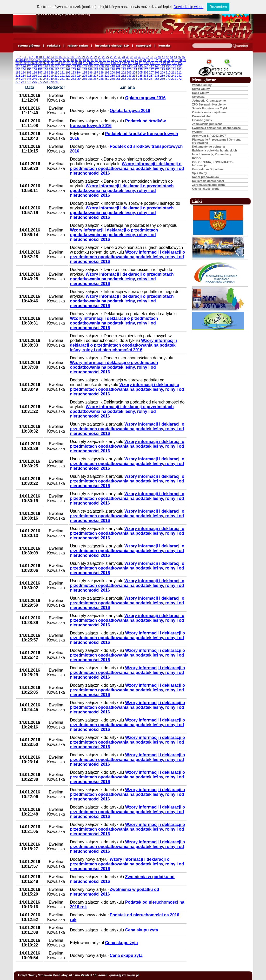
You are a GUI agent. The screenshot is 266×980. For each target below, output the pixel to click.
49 (25, 60)
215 (29, 76)
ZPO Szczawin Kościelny (209, 104)
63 (81, 60)
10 (40, 57)
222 (68, 76)
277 (40, 82)
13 (52, 57)
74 (124, 60)
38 (151, 57)
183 (18, 72)
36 (143, 57)
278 (46, 82)
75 (128, 60)
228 (101, 76)
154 (23, 69)
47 (17, 60)
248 (46, 79)
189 (51, 72)
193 (74, 72)
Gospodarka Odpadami (208, 169)
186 (35, 72)
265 (140, 79)
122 (180, 63)
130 (57, 66)
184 (23, 72)
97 (45, 63)
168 (101, 69)
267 (151, 79)
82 (156, 60)
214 (23, 76)
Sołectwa (198, 97)
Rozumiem (218, 7)
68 (101, 60)
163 (74, 69)
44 (175, 57)
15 (60, 57)
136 (90, 66)
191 (62, 72)
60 (69, 60)
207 (151, 72)
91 (21, 63)
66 (92, 60)
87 (176, 60)
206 (146, 72)
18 (72, 57)
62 (77, 60)
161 (62, 69)
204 (135, 72)
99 (53, 63)
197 (96, 72)
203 (129, 72)
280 (57, 82)
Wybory (197, 132)
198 (101, 72)
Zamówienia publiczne (207, 124)
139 (107, 66)
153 (18, 69)
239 (162, 76)
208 (157, 72)
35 (139, 57)
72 (116, 60)
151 (174, 66)
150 (168, 66)
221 (62, 76)
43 (171, 57)
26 (104, 57)
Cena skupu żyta (142, 930)
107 (97, 63)
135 (85, 66)
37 (148, 57)
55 (49, 60)
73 (121, 60)
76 (132, 60)
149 (162, 66)
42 (167, 57)
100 (58, 63)
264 (135, 79)
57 (57, 60)
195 (85, 72)
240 (168, 76)
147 (151, 66)
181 (174, 69)
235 (140, 76)
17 (68, 57)
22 (88, 57)
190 (57, 72)
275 (29, 82)
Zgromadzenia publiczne (209, 185)
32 (128, 57)
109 (108, 63)
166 (90, 69)
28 (112, 57)
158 (46, 69)
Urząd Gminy (201, 89)
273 (18, 82)
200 (112, 72)
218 (46, 76)
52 (37, 60)
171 (118, 69)
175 (140, 69)
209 (162, 72)
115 (141, 63)
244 (23, 79)
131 (62, 66)
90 (17, 63)
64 (85, 60)
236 (146, 76)
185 (29, 72)
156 (35, 69)
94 (33, 63)
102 (69, 63)
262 (124, 79)
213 (18, 76)
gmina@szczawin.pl (124, 975)
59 (65, 60)
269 (162, 79)
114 (136, 63)
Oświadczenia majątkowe (209, 112)
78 (140, 60)
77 (136, 60)
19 (76, 57)
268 (157, 79)
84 (164, 60)
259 (107, 79)
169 (107, 69)
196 (90, 72)
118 (158, 63)
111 (119, 63)
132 (68, 66)
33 (132, 57)
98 (49, 63)
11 (44, 57)
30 (120, 57)
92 (25, 63)
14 (56, 57)
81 (152, 60)
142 (124, 66)
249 (51, 79)
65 (89, 60)
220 (57, 76)
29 (116, 57)
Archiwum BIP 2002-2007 (209, 136)
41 (163, 57)
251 (62, 79)
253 (74, 79)
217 (40, 76)
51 (33, 60)
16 (64, 57)
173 (129, 69)
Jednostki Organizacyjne (209, 101)
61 (73, 60)
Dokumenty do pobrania (209, 147)
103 (74, 63)
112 (124, 63)
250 (57, 79)
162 (68, 69)
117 (152, 63)
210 (168, 72)
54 (45, 60)
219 (51, 76)
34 (136, 57)
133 (74, 66)
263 (129, 79)
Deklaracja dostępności (208, 181)
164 (79, 69)
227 (96, 76)
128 (46, 66)
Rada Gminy (201, 93)
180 (168, 69)
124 (23, 66)
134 (79, 66)
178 (157, 69)
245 (29, 79)
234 (135, 76)
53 (41, 60)
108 (102, 63)
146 (146, 66)
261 (118, 79)
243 (18, 79)
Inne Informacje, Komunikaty (212, 154)
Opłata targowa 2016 (145, 98)
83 (160, 60)
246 (35, 79)
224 (79, 76)
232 (124, 76)
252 (68, 79)
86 (172, 60)
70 (109, 60)
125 (29, 66)
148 (157, 66)
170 (112, 69)
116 (147, 63)
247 (40, 79)
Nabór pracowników (206, 177)
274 (23, 82)
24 (96, 57)
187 (40, 72)
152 (179, 66)
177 (151, 69)
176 (146, 69)
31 (124, 57)
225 (85, 76)
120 (169, 63)
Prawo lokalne (202, 116)
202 (124, 72)
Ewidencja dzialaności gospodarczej (217, 128)
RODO (197, 158)
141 (118, 66)
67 (97, 60)
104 (80, 63)
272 (179, 79)
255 (85, 79)
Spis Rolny (200, 173)
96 (41, 63)
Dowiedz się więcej (189, 7)
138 (101, 66)
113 (130, 63)
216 (35, 76)
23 (92, 57)
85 (168, 60)
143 (129, 66)
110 (113, 63)
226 (90, 76)
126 (35, 66)
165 (85, 69)
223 (74, 76)
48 (21, 60)
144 (135, 66)
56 (53, 60)
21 (84, 57)
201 (118, 72)
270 (168, 79)
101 (63, 63)
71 (112, 60)
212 (179, 72)
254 (79, 79)
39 (155, 57)
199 (107, 72)
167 (96, 69)
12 (48, 57)
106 (91, 63)
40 (159, 57)
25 (100, 57)
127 (40, 66)
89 (184, 60)
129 (51, 66)
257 (96, 79)
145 (140, 66)
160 (57, 69)
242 (179, 76)
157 (40, 69)
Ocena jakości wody (206, 189)
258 (101, 79)
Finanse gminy (202, 120)
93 (29, 63)
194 (79, 72)
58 (61, 60)
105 (85, 63)
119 (163, 63)
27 (108, 57)
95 (37, 63)
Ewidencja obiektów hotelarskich (215, 150)
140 (112, 66)
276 (35, 82)
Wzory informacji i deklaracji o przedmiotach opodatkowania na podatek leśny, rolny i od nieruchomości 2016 (127, 168)
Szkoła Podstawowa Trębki (210, 108)
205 (140, 72)
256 (90, 79)
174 (135, 69)
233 (129, 76)
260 (112, 79)
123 (18, 66)
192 (68, 72)
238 (157, 76)
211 (174, 72)
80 (148, 60)
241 (174, 76)
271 (174, 79)
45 (179, 57)
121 (174, 63)
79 (144, 60)
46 (183, 57)
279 (51, 82)
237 (151, 76)
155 (29, 69)
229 (107, 76)
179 (162, 69)
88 (180, 60)
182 (179, 69)
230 (112, 76)
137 (96, 66)
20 (80, 57)
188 (46, 72)
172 (124, 69)
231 (118, 76)
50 (29, 60)
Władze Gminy (202, 85)
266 (146, 79)
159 (51, 69)
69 (104, 60)
